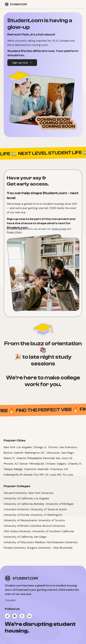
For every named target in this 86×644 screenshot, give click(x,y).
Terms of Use (59, 229)
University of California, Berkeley (24, 504)
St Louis (68, 475)
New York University (41, 493)
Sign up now (22, 63)
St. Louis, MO (53, 475)
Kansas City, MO (34, 475)
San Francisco (68, 447)
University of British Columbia (22, 526)
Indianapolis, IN (13, 475)
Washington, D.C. (35, 453)
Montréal (49, 458)
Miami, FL (9, 458)
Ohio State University (17, 531)
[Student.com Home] (16, 4)
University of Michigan (60, 504)
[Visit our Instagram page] (15, 616)
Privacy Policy (14, 232)
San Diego (68, 453)
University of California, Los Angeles (26, 498)
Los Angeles (24, 447)
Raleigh (18, 469)
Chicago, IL (40, 447)
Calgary (62, 464)
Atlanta (21, 458)
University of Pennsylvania (20, 520)
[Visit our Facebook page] (22, 616)
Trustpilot (10, 600)
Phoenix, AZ (11, 464)
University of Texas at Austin (49, 509)
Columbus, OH (59, 469)
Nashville (43, 469)
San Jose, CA (64, 458)
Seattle (19, 453)
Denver (24, 464)
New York (9, 447)
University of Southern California (53, 531)
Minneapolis (37, 464)
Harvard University (15, 493)
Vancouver (53, 453)
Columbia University (16, 509)
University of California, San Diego (25, 537)
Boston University (54, 526)
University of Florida (16, 515)
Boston (8, 453)
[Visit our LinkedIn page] (29, 616)
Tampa (8, 469)
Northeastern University (62, 542)
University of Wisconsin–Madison (25, 542)
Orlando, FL (75, 464)
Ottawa (50, 464)
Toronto (53, 447)
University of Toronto (51, 520)
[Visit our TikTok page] (7, 616)
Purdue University (15, 548)
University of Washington (46, 515)
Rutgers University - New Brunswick (50, 548)
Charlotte (30, 469)
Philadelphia (34, 458)
